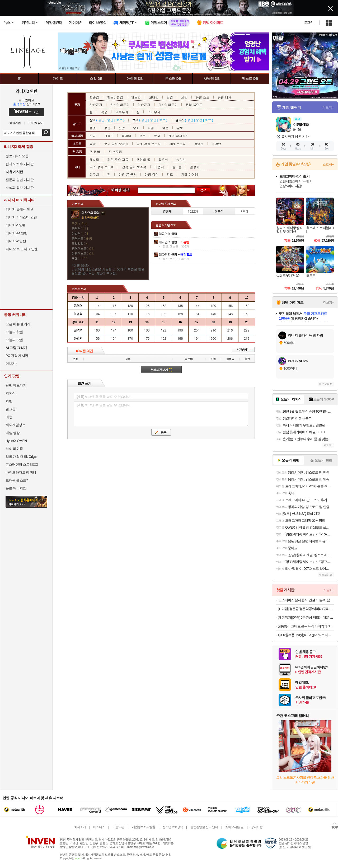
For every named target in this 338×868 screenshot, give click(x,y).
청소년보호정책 (173, 827)
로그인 (309, 23)
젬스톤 (177, 167)
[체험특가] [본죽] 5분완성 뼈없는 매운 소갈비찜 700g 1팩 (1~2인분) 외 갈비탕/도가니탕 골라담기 (306, 617)
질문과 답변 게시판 (20, 180)
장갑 (107, 128)
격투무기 (122, 112)
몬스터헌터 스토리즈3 (22, 465)
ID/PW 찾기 (36, 123)
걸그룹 (11, 409)
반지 (93, 136)
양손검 (136, 97)
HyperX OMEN (16, 441)
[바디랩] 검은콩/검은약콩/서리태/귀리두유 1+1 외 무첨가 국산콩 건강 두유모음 (306, 609)
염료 (170, 174)
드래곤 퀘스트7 (17, 480)
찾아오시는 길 (234, 827)
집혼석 (163, 159)
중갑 (110, 120)
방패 (136, 128)
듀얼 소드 (203, 97)
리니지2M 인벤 (17, 233)
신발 (122, 128)
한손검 (94, 97)
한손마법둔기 (120, 104)
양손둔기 (144, 104)
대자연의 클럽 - (174, 242)
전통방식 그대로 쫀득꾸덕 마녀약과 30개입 (306, 626)
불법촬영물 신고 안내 (204, 827)
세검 (184, 97)
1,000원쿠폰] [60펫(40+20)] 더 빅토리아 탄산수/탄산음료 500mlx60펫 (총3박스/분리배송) (306, 635)
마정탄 (217, 144)
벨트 (143, 136)
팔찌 (157, 136)
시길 (151, 128)
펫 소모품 (115, 151)
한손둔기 (96, 104)
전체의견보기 (161, 370)
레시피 (94, 159)
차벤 (9, 401)
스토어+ (328, 165)
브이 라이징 (14, 449)
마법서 (159, 167)
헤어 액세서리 (179, 136)
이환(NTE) (301, 124)
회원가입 (15, 123)
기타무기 (154, 112)
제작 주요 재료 (118, 159)
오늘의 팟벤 (14, 340)
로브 (119, 120)
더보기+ (328, 107)
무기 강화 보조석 (102, 167)
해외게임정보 (15, 425)
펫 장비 (95, 151)
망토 (180, 128)
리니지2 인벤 (26, 91)
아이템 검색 (125, 191)
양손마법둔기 (168, 104)
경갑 (101, 120)
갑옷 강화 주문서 (149, 144)
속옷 (165, 128)
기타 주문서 (177, 144)
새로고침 (324, 384)
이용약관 (118, 827)
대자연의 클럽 (168, 234)
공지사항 (257, 827)
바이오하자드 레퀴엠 (21, 472)
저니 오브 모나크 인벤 (22, 249)
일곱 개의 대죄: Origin (21, 457)
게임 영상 (13, 433)
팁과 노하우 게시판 (20, 164)
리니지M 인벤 (16, 225)
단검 (170, 97)
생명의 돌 (143, 159)
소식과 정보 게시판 (20, 188)
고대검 (154, 97)
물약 (93, 144)
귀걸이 (109, 136)
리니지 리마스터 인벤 (21, 217)
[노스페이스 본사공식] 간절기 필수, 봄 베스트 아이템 (306, 600)
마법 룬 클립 (128, 174)
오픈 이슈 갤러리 (18, 324)
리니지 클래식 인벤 (20, 209)
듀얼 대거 (224, 97)
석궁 (104, 112)
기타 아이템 (190, 174)
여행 (9, 417)
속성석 (181, 159)
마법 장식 (152, 174)
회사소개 (80, 827)
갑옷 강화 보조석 (134, 167)
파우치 (94, 174)
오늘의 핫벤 (14, 332)
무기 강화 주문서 (116, 144)
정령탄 (199, 144)
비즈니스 (99, 827)
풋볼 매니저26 (16, 488)
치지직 (11, 393)
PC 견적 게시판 (17, 356)
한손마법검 (115, 97)
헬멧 (93, 128)
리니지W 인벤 (16, 241)
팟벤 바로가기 (16, 385)
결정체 (195, 167)
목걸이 (126, 136)
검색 (46, 133)
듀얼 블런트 (194, 104)
